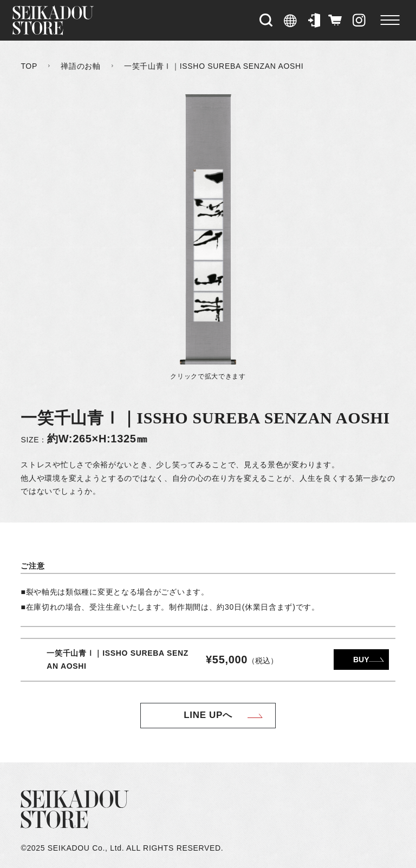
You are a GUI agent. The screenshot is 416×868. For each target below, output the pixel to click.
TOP (29, 66)
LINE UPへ (208, 715)
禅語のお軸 (81, 66)
